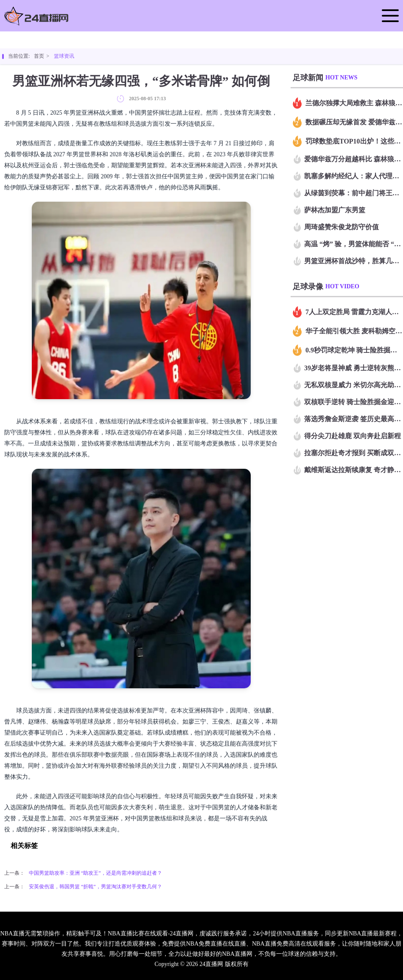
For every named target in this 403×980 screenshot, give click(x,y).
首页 (39, 56)
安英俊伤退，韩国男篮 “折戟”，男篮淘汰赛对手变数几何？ (95, 887)
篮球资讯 (64, 56)
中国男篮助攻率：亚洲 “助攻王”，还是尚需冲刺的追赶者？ (95, 873)
